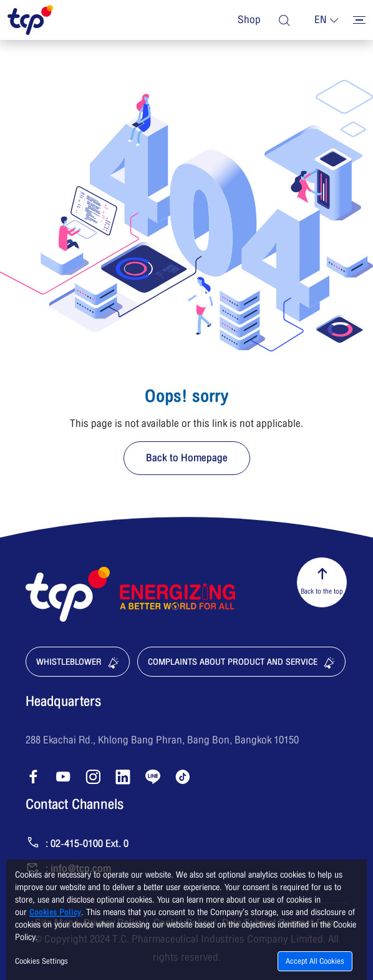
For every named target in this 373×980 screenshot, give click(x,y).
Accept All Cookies (315, 961)
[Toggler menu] (359, 20)
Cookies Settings (41, 961)
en (321, 20)
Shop (249, 20)
